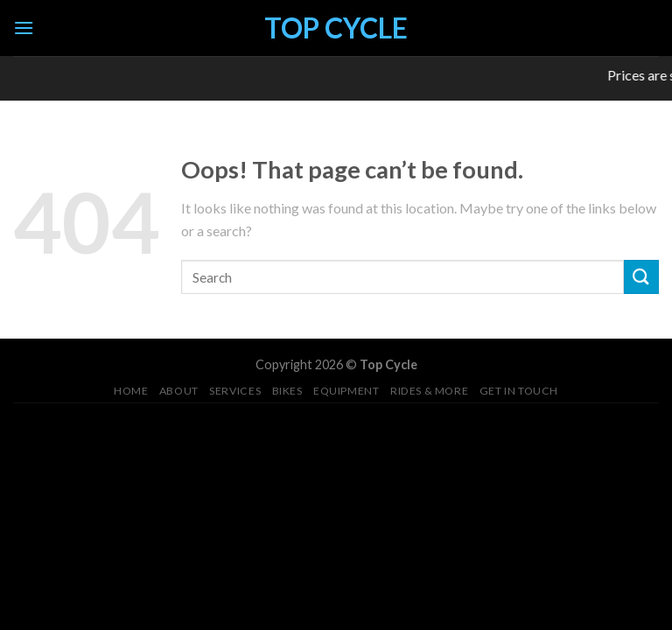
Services (235, 391)
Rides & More (429, 391)
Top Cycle (336, 28)
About (179, 391)
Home (131, 391)
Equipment (346, 391)
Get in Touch (519, 391)
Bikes (287, 391)
